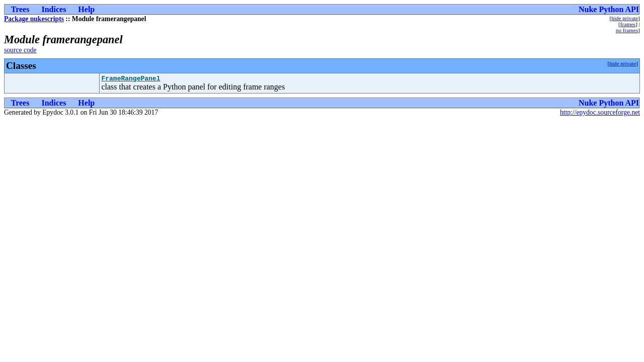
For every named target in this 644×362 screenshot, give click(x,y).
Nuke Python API (609, 9)
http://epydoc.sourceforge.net (600, 114)
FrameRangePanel (131, 79)
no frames (627, 30)
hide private (625, 18)
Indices (54, 9)
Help (86, 9)
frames (628, 24)
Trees (20, 9)
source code (20, 50)
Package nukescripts (34, 19)
